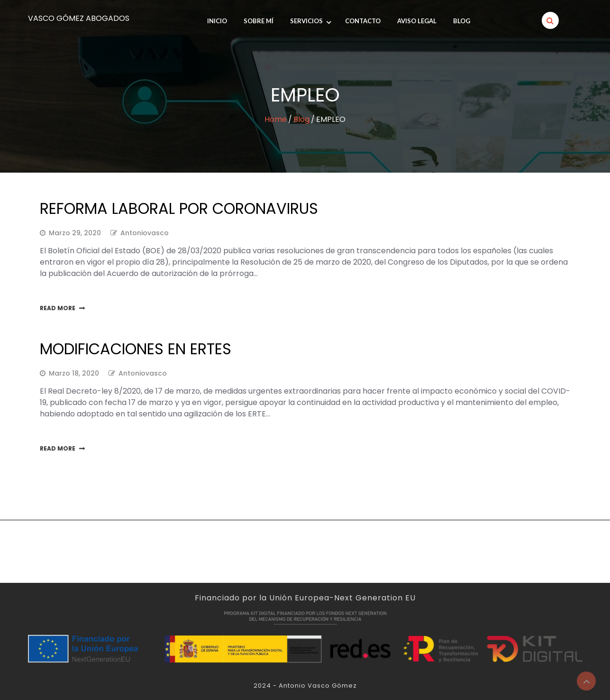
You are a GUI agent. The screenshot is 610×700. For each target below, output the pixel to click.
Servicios (306, 21)
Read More (58, 308)
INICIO (217, 21)
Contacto (363, 21)
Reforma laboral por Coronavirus (179, 208)
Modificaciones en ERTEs (136, 349)
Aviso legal (417, 21)
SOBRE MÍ (259, 21)
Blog (462, 21)
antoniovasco (145, 233)
